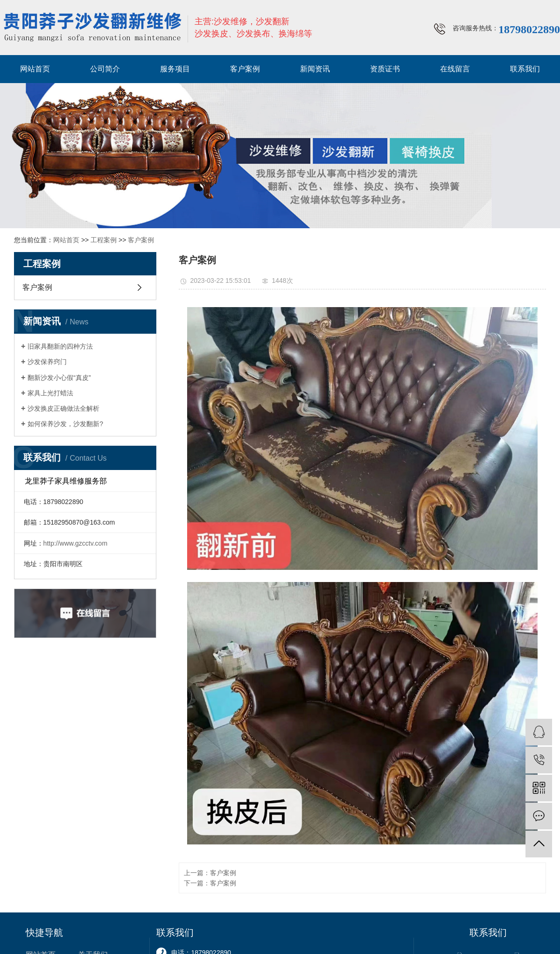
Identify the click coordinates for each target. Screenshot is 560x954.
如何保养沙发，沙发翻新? (65, 424)
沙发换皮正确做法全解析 (63, 408)
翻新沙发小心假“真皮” (59, 378)
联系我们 (525, 69)
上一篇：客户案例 (210, 873)
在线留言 (455, 69)
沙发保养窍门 (47, 362)
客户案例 (245, 69)
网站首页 (35, 69)
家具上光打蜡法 (50, 393)
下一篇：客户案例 (210, 883)
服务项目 (175, 69)
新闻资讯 (315, 69)
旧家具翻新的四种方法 (60, 346)
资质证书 (385, 69)
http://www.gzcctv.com (75, 543)
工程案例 (104, 240)
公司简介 (105, 69)
